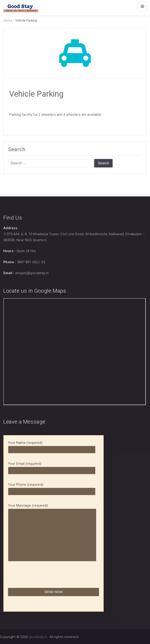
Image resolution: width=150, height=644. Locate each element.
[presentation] (42, 579)
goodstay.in (38, 637)
